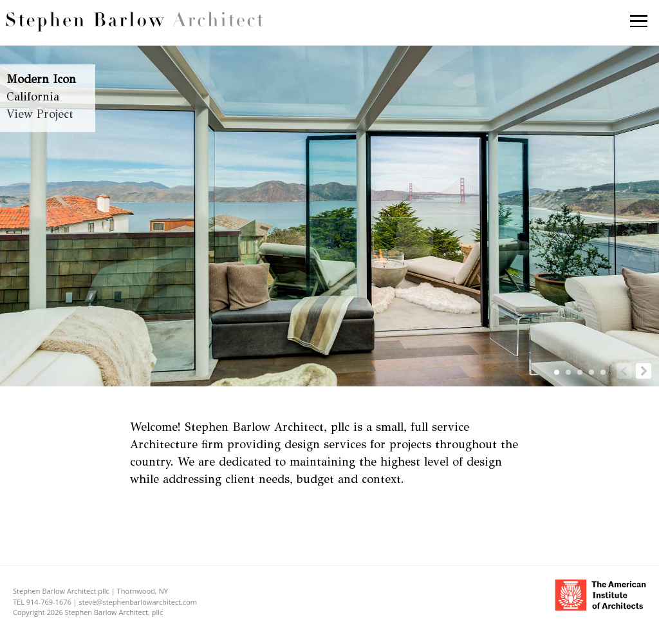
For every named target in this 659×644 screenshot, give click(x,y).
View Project (40, 114)
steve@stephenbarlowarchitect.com (138, 602)
